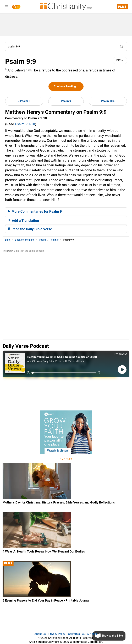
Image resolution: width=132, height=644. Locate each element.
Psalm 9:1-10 (25, 124)
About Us (40, 634)
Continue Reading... (66, 86)
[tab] (66, 211)
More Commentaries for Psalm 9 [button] (35, 211)
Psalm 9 (66, 101)
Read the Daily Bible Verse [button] (30, 229)
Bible (8, 240)
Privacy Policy (57, 634)
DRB (120, 60)
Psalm (42, 240)
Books (25, 240)
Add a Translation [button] (23, 221)
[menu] (6, 7)
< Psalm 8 (24, 101)
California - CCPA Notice (83, 634)
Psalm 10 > (108, 101)
